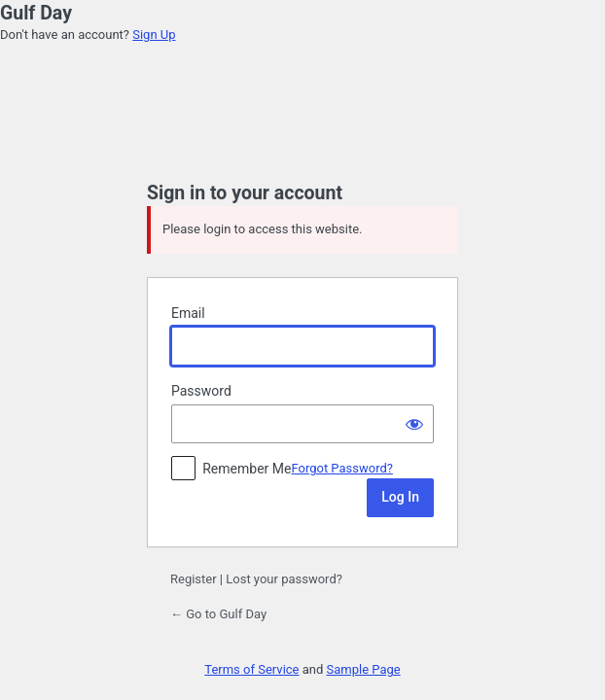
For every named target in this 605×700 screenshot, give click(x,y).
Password (201, 391)
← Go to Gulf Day (218, 614)
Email (188, 313)
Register (194, 579)
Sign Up (154, 35)
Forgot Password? (342, 468)
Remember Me (247, 469)
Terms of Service (251, 669)
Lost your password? (284, 579)
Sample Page (364, 669)
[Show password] (414, 424)
